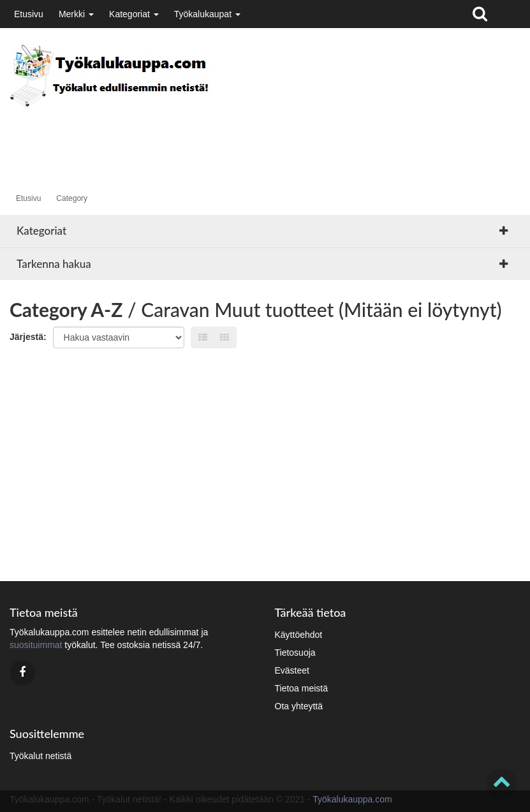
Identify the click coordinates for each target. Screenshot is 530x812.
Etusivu (29, 14)
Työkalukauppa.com (352, 799)
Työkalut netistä (40, 756)
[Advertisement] (242, 138)
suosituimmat (36, 645)
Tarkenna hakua (54, 264)
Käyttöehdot (299, 635)
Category (72, 198)
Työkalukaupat (207, 14)
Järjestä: (28, 337)
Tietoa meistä (302, 688)
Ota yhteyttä (299, 706)
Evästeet (292, 670)
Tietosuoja (295, 653)
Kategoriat (134, 14)
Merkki (76, 14)
